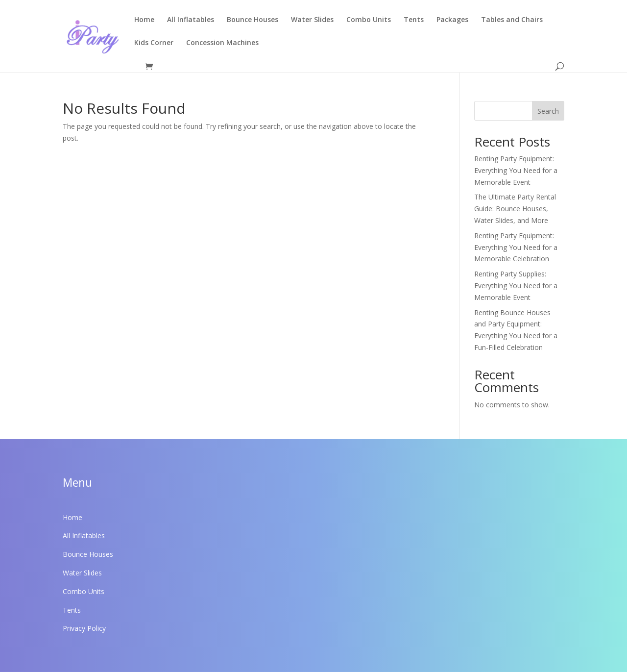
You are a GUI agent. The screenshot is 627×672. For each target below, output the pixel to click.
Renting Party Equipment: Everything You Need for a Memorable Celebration (516, 247)
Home (144, 20)
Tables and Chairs (512, 20)
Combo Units (369, 20)
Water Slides (312, 20)
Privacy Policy (84, 628)
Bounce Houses (253, 20)
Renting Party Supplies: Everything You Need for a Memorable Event (516, 286)
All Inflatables (191, 20)
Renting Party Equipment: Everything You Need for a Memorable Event (516, 170)
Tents (414, 20)
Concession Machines (222, 43)
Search (548, 111)
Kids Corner (154, 43)
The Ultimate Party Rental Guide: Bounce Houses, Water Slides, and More (515, 209)
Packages (452, 20)
